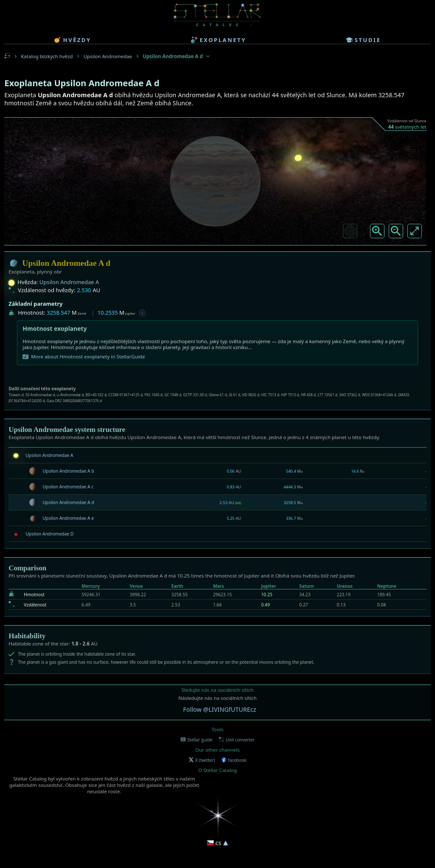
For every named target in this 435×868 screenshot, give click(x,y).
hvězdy (72, 40)
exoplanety (218, 40)
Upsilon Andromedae (107, 56)
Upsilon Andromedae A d (68, 502)
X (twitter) (202, 760)
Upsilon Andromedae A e (68, 518)
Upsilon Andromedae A (69, 282)
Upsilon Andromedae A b (68, 471)
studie (363, 40)
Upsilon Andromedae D (49, 534)
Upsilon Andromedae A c (68, 487)
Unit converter (237, 740)
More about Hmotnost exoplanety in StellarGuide (84, 357)
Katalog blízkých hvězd (47, 56)
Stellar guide (196, 740)
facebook (234, 760)
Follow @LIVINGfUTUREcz (220, 709)
